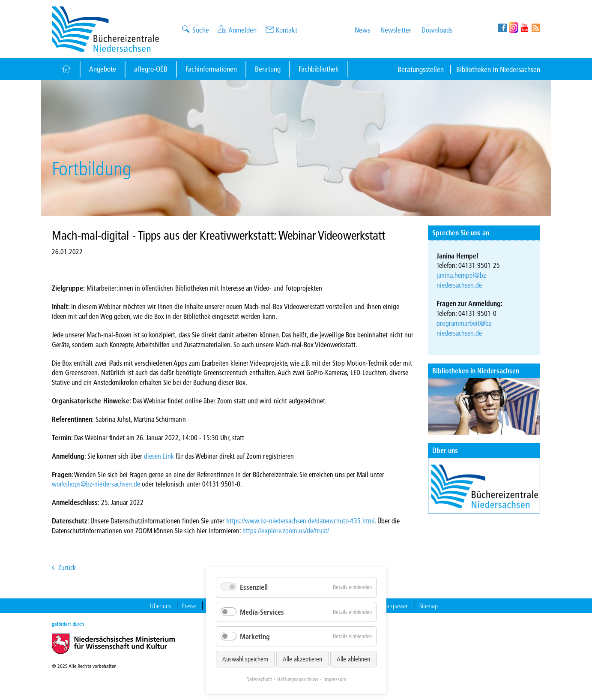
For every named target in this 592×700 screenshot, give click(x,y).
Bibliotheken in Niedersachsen (498, 69)
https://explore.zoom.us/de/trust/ (286, 530)
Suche (201, 30)
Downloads (437, 30)
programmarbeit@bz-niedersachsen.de (465, 328)
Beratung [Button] (268, 69)
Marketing (255, 636)
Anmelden (242, 30)
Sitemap (429, 606)
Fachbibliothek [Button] (319, 69)
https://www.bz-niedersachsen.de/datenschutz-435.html (300, 521)
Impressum (335, 679)
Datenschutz (259, 679)
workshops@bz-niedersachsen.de (96, 484)
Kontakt (287, 30)
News (362, 30)
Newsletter (396, 30)
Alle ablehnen (353, 659)
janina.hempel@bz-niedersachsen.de (462, 280)
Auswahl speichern (245, 659)
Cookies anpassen (388, 606)
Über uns (445, 450)
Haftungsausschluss (298, 679)
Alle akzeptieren (302, 659)
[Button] (66, 69)
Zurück (67, 567)
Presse (189, 606)
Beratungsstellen (421, 69)
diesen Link (159, 456)
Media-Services (262, 612)
